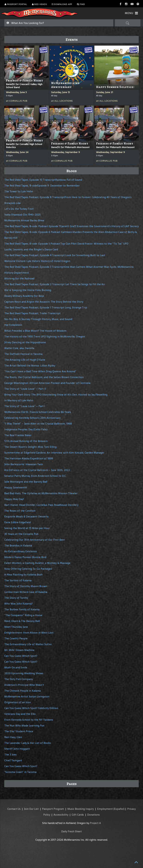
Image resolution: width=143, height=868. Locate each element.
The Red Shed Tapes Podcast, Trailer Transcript (32, 313)
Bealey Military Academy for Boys (24, 296)
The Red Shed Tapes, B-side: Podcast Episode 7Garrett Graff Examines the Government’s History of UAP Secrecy (71, 226)
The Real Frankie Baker (18, 435)
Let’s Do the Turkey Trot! (19, 209)
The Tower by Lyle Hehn (19, 191)
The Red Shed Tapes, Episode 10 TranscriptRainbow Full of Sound (43, 180)
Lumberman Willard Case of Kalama (26, 592)
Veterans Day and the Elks (20, 714)
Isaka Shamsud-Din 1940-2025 (22, 215)
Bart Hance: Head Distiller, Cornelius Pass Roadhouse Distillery (41, 505)
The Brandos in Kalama (18, 546)
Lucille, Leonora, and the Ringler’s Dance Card (31, 249)
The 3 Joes (10, 755)
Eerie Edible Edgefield (17, 522)
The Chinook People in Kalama (22, 691)
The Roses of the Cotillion (20, 511)
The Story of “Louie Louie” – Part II (25, 389)
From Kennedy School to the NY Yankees (29, 720)
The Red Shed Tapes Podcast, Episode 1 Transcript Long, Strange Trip (46, 307)
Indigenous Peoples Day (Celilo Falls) (26, 429)
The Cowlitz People (16, 638)
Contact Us (14, 809)
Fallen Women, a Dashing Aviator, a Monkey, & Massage (37, 563)
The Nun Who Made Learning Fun (24, 725)
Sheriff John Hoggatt (17, 749)
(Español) (119, 809)
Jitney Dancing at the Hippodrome (25, 342)
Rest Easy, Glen (13, 737)
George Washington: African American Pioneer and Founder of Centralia (47, 383)
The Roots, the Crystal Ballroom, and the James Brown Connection (44, 377)
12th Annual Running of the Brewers (26, 441)
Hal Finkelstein (13, 325)
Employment (105, 809)
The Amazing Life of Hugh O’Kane (25, 360)
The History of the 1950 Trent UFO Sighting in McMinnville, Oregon (45, 336)
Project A (95, 823)
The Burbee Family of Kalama (22, 609)
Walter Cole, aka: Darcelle (19, 348)
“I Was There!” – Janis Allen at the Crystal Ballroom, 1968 (38, 424)
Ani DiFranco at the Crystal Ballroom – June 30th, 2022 (37, 470)
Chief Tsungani (13, 760)
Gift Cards (78, 815)
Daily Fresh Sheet (71, 831)
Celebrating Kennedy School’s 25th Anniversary (32, 418)
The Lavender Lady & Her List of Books (28, 743)
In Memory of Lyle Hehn (19, 400)
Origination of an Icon (18, 702)
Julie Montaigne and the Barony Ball (26, 482)
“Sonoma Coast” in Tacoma (20, 772)
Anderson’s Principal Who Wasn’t (24, 685)
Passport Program (53, 809)
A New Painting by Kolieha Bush (23, 575)
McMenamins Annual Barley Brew (24, 220)
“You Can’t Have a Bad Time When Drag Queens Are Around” (40, 371)
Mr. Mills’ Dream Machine (19, 650)
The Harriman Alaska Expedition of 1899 (29, 458)
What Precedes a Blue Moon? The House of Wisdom (35, 331)
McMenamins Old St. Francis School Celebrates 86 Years (38, 412)
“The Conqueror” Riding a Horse (23, 615)
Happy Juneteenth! (16, 487)
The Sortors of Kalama (18, 580)
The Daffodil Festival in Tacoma (23, 354)
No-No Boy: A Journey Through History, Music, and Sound (38, 319)
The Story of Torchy (16, 598)
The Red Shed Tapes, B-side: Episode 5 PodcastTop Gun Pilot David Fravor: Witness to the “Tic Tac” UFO (66, 244)
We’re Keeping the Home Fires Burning (28, 290)
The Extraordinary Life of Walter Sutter (28, 644)
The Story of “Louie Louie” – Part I (25, 406)
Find (81, 4)
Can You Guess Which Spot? (21, 656)
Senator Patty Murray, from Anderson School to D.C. (35, 476)
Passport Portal (16, 4)
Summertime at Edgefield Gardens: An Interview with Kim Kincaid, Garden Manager (54, 453)
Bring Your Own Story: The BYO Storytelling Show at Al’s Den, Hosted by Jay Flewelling (56, 395)
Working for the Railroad (19, 278)
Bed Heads (39, 4)
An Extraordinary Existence (21, 551)
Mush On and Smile (16, 667)
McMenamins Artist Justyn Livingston (27, 696)
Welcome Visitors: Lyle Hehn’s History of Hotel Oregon (37, 261)
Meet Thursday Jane (16, 627)
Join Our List (31, 809)
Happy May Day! (14, 499)
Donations (93, 815)
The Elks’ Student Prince (19, 731)
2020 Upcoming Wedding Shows (24, 673)
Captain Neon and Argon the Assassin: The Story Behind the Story (44, 302)
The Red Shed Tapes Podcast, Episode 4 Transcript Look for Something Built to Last (55, 255)
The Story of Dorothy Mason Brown (26, 586)
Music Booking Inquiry (81, 809)
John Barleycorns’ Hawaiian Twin (24, 464)
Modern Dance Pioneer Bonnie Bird (25, 557)
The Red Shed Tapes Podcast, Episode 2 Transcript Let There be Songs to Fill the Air (55, 284)
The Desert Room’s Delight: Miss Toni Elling (30, 447)
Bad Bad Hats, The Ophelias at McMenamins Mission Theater (41, 493)
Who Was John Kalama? (18, 604)
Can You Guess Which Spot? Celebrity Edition (31, 708)
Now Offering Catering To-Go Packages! (28, 569)
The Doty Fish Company (19, 679)
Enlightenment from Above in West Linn (29, 633)
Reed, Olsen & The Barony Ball (22, 621)
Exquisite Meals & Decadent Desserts (26, 516)
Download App (62, 4)
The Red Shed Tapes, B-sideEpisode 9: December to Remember (42, 186)
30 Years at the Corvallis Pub (21, 534)
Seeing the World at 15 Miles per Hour (27, 528)
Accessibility (61, 815)
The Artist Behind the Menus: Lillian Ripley (30, 366)
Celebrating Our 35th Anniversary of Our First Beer (35, 540)
